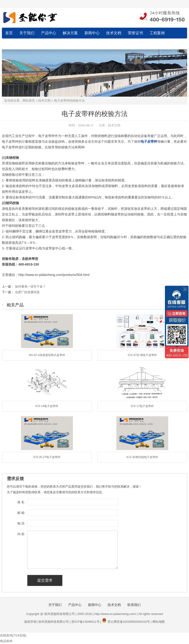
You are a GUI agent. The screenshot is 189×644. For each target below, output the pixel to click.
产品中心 (49, 33)
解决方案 (70, 33)
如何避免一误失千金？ (30, 286)
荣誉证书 (135, 33)
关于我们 (27, 33)
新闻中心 (92, 33)
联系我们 (13, 44)
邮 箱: (21, 513)
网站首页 (29, 101)
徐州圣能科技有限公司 (54, 622)
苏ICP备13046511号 (86, 622)
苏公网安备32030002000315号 (129, 622)
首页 (9, 33)
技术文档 (114, 33)
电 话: (21, 523)
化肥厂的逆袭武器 (27, 292)
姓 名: (21, 502)
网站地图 (159, 622)
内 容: (21, 534)
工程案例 (157, 33)
